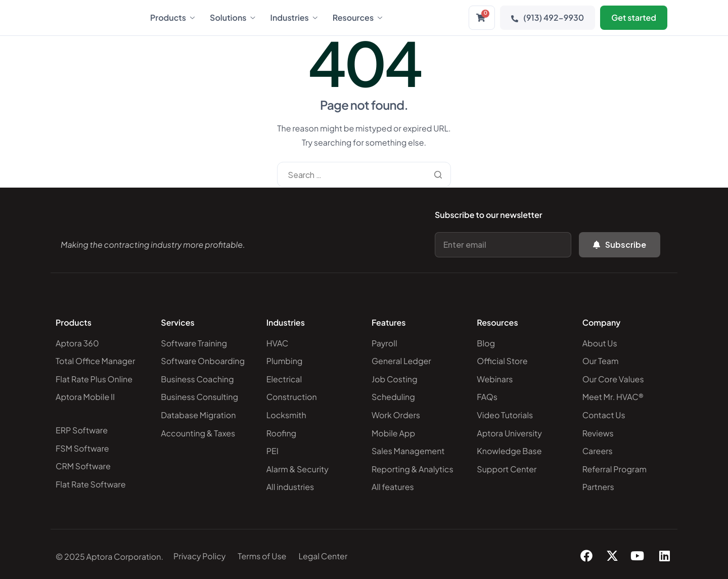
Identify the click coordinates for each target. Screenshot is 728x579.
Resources (357, 18)
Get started (634, 17)
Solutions (233, 18)
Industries (294, 18)
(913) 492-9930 (548, 17)
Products (172, 18)
